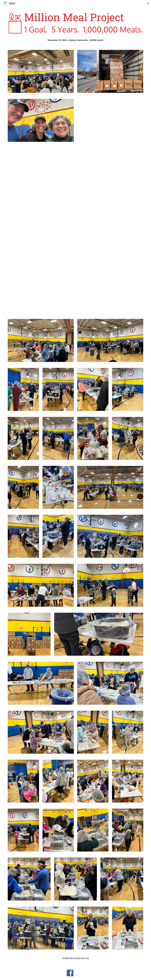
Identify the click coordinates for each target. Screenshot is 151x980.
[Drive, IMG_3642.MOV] (110, 233)
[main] (75, 40)
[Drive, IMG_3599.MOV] (110, 178)
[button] (148, 3)
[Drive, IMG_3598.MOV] (41, 178)
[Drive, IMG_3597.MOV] (110, 123)
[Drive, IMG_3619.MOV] (41, 288)
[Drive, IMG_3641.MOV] (110, 288)
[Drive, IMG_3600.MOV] (41, 233)
